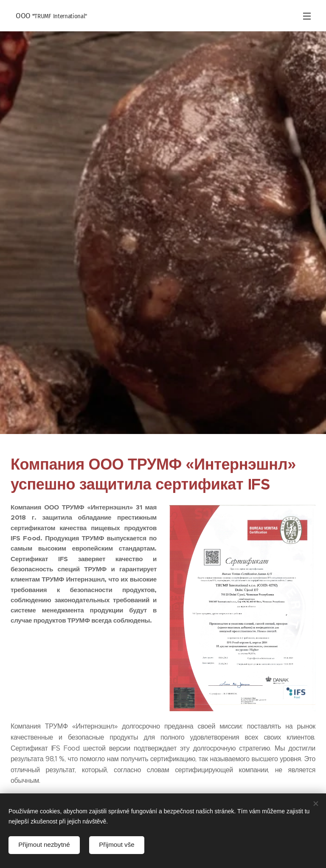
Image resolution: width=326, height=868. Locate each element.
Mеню (307, 16)
